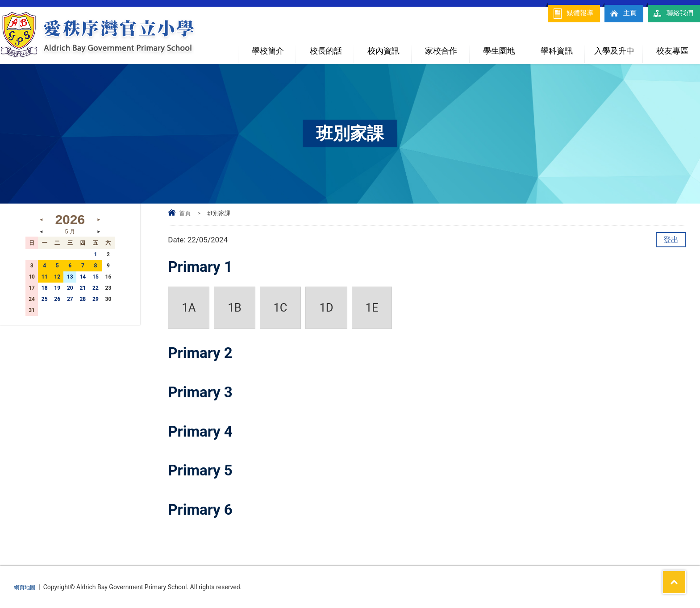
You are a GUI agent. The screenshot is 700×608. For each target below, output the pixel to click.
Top (677, 568)
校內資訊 (389, 47)
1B (234, 308)
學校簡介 (274, 47)
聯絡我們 (671, 13)
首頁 (185, 213)
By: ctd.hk (673, 587)
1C (281, 308)
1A (189, 308)
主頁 (618, 13)
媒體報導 (566, 13)
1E (372, 308)
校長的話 (326, 51)
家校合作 (447, 47)
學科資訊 (562, 47)
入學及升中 (618, 47)
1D (326, 308)
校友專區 (672, 51)
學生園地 (505, 47)
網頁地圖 (26, 587)
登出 (671, 240)
